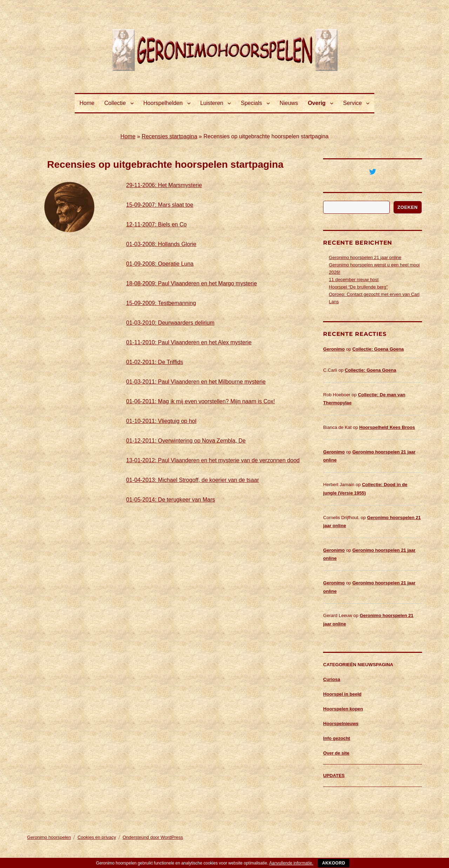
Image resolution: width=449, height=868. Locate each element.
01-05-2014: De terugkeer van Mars (171, 500)
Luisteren (212, 103)
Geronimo (334, 349)
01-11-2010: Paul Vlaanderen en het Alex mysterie (189, 342)
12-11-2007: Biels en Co (157, 224)
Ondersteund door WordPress (153, 837)
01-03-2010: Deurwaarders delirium (170, 323)
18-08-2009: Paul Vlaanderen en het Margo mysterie (192, 283)
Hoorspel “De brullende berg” (358, 287)
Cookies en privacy (97, 837)
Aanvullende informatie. (291, 863)
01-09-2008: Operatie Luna (160, 264)
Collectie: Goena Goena (378, 349)
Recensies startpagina (169, 136)
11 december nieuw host (354, 280)
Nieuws (289, 103)
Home (87, 103)
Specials (251, 103)
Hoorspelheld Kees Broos (387, 427)
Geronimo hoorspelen (49, 837)
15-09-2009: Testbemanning (161, 303)
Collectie (115, 103)
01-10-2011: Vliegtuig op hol (161, 421)
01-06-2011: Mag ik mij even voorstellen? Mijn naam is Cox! (201, 401)
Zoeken (408, 207)
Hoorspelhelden (163, 103)
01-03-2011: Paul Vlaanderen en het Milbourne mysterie (196, 382)
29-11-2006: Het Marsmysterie (164, 185)
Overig (317, 103)
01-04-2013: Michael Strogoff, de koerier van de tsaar (193, 480)
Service (352, 103)
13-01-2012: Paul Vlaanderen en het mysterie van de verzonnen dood (213, 460)
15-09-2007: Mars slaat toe (160, 205)
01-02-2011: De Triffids (155, 362)
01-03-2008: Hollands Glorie (161, 244)
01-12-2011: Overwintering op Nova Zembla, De (186, 441)
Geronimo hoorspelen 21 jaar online (365, 257)
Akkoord (334, 863)
